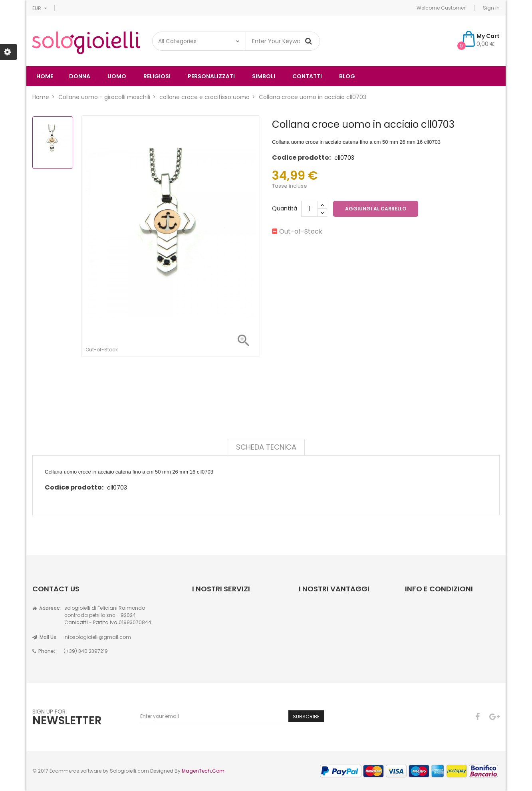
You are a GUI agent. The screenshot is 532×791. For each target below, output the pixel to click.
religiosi (157, 76)
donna (80, 76)
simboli (264, 76)
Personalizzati (211, 76)
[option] (53, 143)
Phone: (44, 651)
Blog (347, 76)
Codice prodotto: (301, 158)
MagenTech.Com (203, 771)
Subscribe (306, 717)
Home (45, 76)
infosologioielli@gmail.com (97, 637)
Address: (46, 608)
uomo (117, 76)
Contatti (307, 76)
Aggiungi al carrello (376, 209)
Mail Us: (45, 637)
